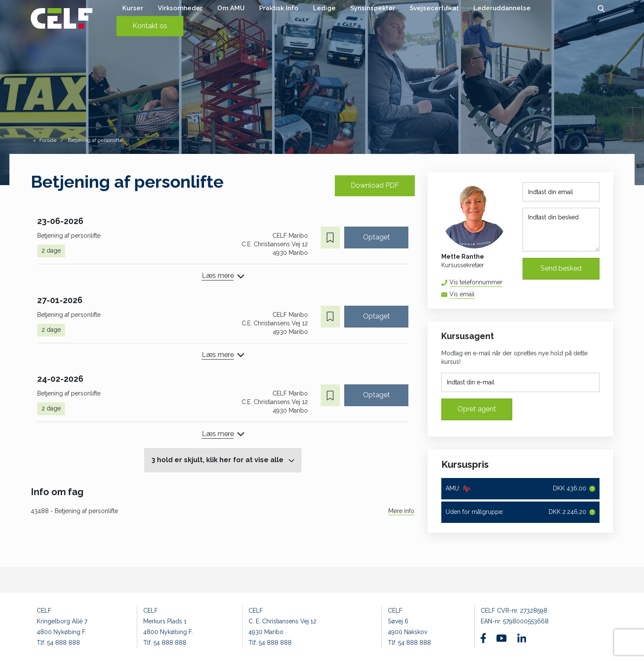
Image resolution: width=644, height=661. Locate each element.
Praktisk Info (279, 8)
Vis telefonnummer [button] (476, 282)
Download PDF (375, 185)
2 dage (51, 251)
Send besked (561, 268)
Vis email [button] (462, 294)
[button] (601, 8)
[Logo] (62, 18)
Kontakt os (150, 26)
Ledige (324, 8)
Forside (48, 140)
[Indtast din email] (561, 192)
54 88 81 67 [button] (502, 282)
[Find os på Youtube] (501, 638)
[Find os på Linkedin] (522, 638)
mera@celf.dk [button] (474, 294)
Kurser (133, 8)
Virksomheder (180, 8)
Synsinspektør (373, 8)
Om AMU (231, 8)
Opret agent (477, 409)
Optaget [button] (377, 237)
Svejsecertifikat (434, 8)
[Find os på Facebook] (483, 638)
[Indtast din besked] (561, 230)
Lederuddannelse (502, 8)
